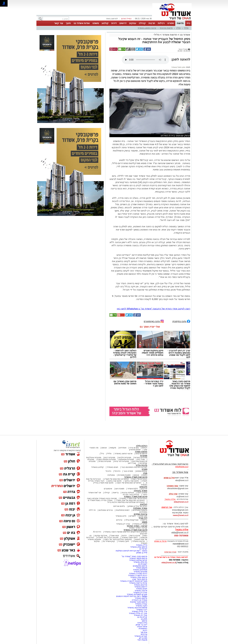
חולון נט (144, 619)
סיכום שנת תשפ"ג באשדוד (136, 477)
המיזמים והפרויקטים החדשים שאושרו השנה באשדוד (125, 532)
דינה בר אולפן (141, 625)
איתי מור (144, 632)
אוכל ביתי (141, 459)
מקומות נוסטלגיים (140, 510)
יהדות (124, 536)
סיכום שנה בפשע (115, 481)
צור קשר (59, 23)
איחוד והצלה (142, 627)
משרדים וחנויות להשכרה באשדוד (134, 581)
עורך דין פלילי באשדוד (138, 613)
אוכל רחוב (132, 463)
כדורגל (108, 471)
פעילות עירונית (128, 493)
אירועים (144, 489)
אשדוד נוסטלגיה (140, 508)
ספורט (171, 23)
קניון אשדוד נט (109, 541)
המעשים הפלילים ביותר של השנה (118, 539)
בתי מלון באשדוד (140, 562)
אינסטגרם (108, 489)
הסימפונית (143, 629)
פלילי (186, 28)
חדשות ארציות (166, 28)
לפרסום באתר (112, 19)
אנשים (104, 448)
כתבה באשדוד (141, 606)
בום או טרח (134, 448)
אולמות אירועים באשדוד (137, 608)
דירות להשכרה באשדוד (138, 575)
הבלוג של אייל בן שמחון (138, 506)
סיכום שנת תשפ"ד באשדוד (136, 496)
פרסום (144, 621)
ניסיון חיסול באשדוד (178, 67)
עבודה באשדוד (141, 604)
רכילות (161, 23)
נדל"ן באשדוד (142, 545)
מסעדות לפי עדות (122, 461)
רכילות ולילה (142, 446)
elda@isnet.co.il (181, 502)
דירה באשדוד (142, 610)
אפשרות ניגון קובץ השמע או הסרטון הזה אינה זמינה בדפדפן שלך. (146, 60)
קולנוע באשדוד (97, 467)
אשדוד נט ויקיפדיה (139, 600)
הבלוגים (144, 504)
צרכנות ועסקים (141, 514)
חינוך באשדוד (124, 541)
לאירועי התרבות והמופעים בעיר (134, 467)
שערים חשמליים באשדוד (137, 594)
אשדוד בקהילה (141, 491)
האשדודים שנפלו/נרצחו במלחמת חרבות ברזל (126, 502)
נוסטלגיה (111, 475)
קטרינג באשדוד (141, 636)
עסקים (133, 23)
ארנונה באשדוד (141, 591)
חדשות (180, 23)
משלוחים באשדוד (140, 570)
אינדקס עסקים (101, 536)
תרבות (152, 23)
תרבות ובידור (141, 465)
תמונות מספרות (124, 475)
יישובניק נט (142, 564)
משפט (96, 23)
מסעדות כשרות (105, 461)
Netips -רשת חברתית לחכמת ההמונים (132, 596)
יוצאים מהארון (135, 450)
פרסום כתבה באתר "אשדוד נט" (134, 556)
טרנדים (119, 520)
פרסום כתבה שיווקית (138, 602)
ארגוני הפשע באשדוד (147, 28)
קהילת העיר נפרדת (131, 494)
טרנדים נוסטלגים (106, 510)
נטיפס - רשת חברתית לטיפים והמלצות (131, 551)
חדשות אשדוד (170, 35)
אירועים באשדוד (141, 585)
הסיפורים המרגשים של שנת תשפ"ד (130, 500)
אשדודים (123, 448)
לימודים (132, 516)
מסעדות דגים (110, 458)
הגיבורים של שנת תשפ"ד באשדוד (133, 498)
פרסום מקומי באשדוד (138, 558)
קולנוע (105, 23)
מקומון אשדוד (142, 568)
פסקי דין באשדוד (140, 524)
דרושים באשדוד (141, 587)
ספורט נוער (128, 471)
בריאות (116, 493)
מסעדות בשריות (141, 458)
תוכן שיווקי (143, 516)
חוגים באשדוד (112, 467)
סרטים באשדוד (138, 541)
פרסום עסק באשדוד (139, 547)
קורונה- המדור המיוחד (138, 528)
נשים (145, 536)
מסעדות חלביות (125, 458)
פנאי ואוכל (115, 536)
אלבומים (143, 487)
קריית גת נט (142, 617)
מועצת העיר (142, 640)
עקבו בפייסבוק (181, 321)
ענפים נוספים (142, 471)
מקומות (113, 448)
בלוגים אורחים (119, 506)
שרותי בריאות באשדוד (138, 583)
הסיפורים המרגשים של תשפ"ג (116, 479)
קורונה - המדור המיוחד (137, 526)
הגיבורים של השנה (140, 479)
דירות (114, 23)
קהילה (142, 23)
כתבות (145, 475)
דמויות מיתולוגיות (123, 510)
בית (188, 23)
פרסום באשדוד (141, 598)
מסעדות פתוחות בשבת (107, 459)
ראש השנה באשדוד (130, 537)
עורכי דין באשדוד (123, 524)
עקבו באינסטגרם (154, 321)
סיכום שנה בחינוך (132, 481)
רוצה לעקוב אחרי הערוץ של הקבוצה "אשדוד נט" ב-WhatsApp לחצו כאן (154, 309)
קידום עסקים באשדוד (138, 560)
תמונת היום (120, 489)
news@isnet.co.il (181, 515)
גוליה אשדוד (142, 623)
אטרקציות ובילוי (132, 520)
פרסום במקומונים (140, 566)
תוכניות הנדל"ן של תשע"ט (108, 537)
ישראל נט (143, 549)
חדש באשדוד (121, 516)
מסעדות (144, 456)
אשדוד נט (185, 35)
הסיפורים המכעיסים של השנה (129, 483)
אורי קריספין (167, 507)
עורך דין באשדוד (141, 615)
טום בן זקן (143, 638)
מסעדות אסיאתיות (126, 459)
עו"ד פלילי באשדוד (139, 611)
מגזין (145, 473)
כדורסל (117, 471)
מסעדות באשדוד (140, 572)
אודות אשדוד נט (82, 23)
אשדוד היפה (142, 493)
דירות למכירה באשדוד (138, 574)
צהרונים (144, 634)
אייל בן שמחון (142, 553)
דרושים (123, 23)
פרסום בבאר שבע (140, 579)
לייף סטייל (143, 518)
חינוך (68, 23)
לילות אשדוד (133, 489)
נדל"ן (178, 28)
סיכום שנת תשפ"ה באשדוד (135, 530)
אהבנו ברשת (135, 536)
